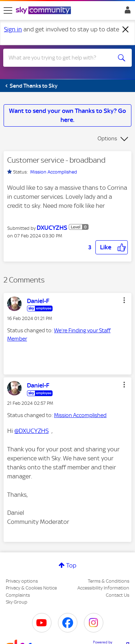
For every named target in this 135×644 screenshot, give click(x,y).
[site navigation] (8, 10)
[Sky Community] (44, 11)
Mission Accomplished (54, 172)
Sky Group (17, 602)
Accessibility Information (103, 588)
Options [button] (107, 139)
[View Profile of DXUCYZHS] (52, 228)
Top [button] (71, 565)
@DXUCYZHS (31, 431)
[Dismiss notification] (126, 30)
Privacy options (22, 581)
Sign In (126, 12)
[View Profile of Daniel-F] (38, 301)
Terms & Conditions (109, 581)
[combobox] (61, 58)
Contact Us (118, 595)
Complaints (18, 595)
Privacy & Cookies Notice (31, 588)
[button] (112, 247)
